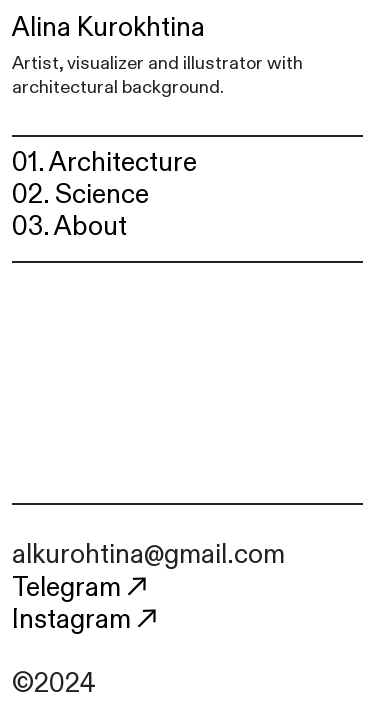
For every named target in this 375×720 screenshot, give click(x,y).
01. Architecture (104, 163)
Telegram (82, 588)
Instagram (87, 620)
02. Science (80, 195)
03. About (69, 227)
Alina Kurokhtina (108, 28)
